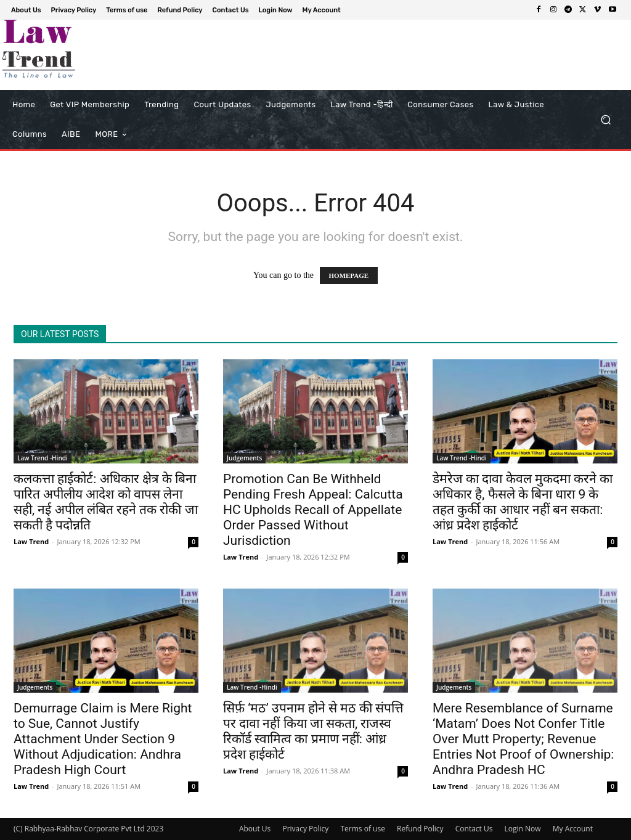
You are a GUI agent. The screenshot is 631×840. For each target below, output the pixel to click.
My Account (573, 829)
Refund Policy (420, 829)
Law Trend (31, 541)
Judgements (244, 458)
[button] (605, 120)
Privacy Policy (305, 829)
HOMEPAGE (349, 275)
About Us (255, 829)
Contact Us (474, 829)
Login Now (523, 829)
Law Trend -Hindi (43, 458)
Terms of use (362, 829)
